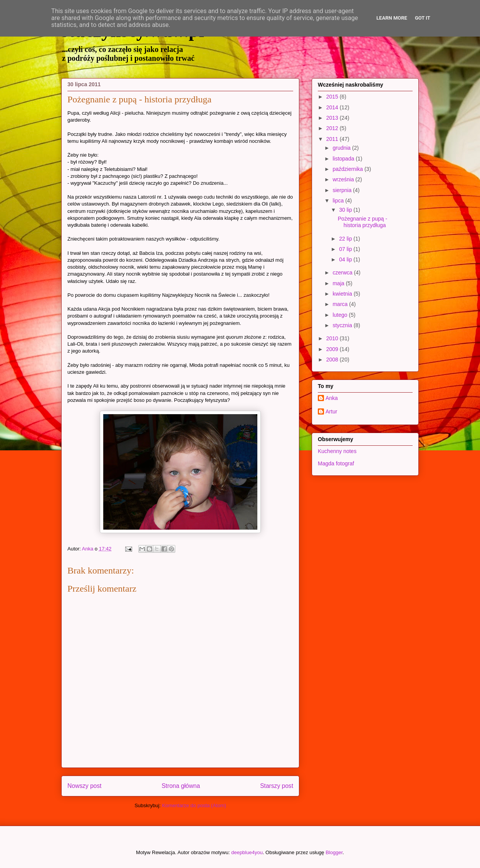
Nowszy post (84, 786)
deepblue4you (247, 852)
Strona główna (181, 786)
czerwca (343, 273)
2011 (333, 139)
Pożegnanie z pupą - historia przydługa (363, 222)
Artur (331, 411)
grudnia (342, 148)
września (344, 179)
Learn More (392, 18)
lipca (339, 201)
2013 (333, 118)
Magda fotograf (336, 463)
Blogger (334, 852)
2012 (333, 128)
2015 (333, 97)
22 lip (346, 239)
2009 (333, 349)
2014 (333, 107)
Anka (332, 398)
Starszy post (277, 786)
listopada (344, 159)
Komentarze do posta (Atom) (194, 805)
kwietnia (343, 294)
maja (339, 283)
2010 (333, 338)
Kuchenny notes (337, 451)
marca (341, 304)
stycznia (343, 325)
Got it (423, 18)
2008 (333, 360)
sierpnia (343, 190)
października (348, 169)
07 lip (346, 249)
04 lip (346, 259)
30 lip (346, 210)
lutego (341, 315)
